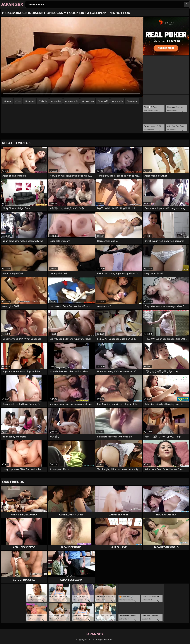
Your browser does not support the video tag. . (72, 57)
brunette (119, 101)
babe (9, 101)
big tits (44, 101)
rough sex (89, 101)
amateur (134, 101)
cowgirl (31, 101)
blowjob (57, 101)
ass (19, 101)
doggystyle (73, 101)
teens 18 (104, 101)
